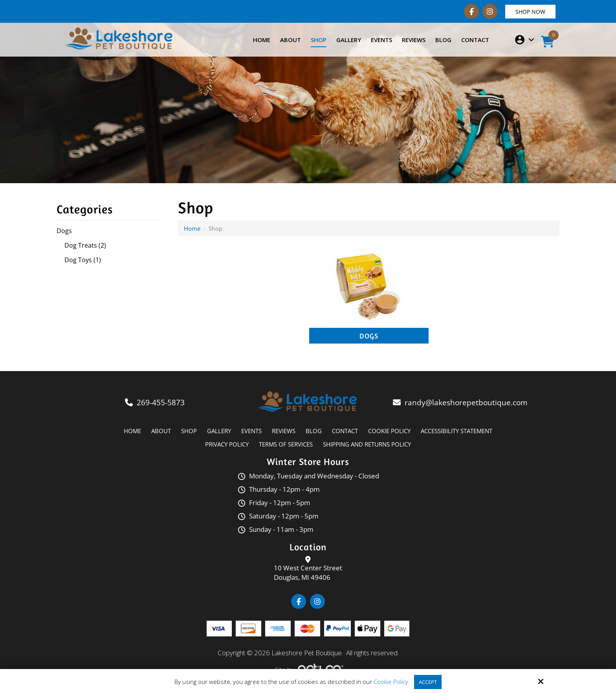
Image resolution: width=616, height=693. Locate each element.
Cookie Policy (390, 682)
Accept (428, 682)
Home (192, 228)
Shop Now (530, 12)
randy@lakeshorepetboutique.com (467, 402)
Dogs (369, 336)
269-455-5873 (161, 402)
